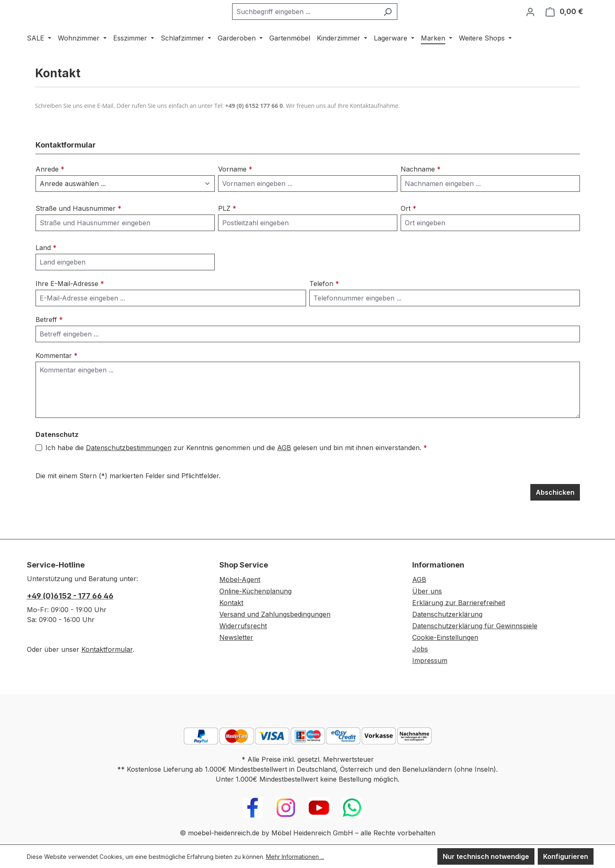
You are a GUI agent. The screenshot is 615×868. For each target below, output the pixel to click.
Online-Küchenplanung (255, 591)
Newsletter (236, 637)
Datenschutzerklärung (447, 614)
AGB (284, 469)
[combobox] (326, 22)
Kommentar (57, 377)
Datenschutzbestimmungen (129, 469)
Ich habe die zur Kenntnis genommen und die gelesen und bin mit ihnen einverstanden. (236, 469)
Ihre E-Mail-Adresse (70, 305)
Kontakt (231, 603)
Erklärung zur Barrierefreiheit (459, 603)
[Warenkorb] (564, 22)
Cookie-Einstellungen (445, 637)
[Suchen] (408, 22)
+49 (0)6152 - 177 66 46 (70, 596)
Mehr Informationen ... (295, 857)
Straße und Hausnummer (78, 230)
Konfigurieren (566, 856)
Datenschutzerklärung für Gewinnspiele (475, 626)
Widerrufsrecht (243, 626)
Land (46, 269)
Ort (408, 230)
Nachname (421, 191)
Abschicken (555, 514)
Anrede (50, 191)
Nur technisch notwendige (486, 856)
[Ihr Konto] (530, 22)
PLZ (227, 230)
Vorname (235, 191)
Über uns (427, 591)
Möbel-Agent (240, 579)
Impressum (430, 661)
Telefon (324, 305)
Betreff (49, 341)
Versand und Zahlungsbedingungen (275, 614)
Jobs (420, 649)
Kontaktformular (107, 649)
